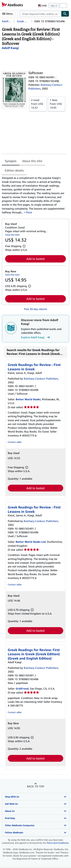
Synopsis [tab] (11, 161)
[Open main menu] (8, 14)
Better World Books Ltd (31, 542)
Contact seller (15, 442)
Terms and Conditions (58, 843)
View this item (12, 235)
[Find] (65, 14)
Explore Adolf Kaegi (36, 337)
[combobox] (41, 14)
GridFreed (22, 689)
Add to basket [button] (35, 259)
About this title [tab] (32, 161)
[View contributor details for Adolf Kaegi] (10, 48)
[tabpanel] (34, 195)
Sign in (54, 6)
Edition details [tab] (14, 170)
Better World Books (28, 399)
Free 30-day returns (35, 309)
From (38, 104)
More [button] (29, 212)
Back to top (36, 786)
